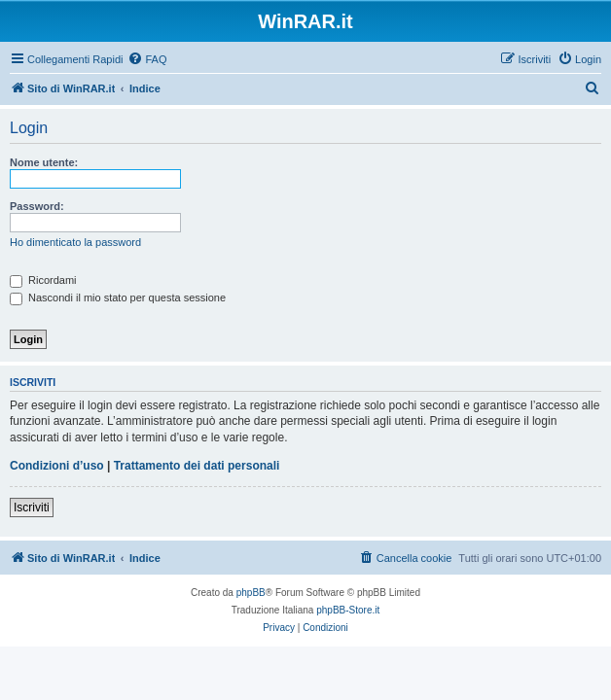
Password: (37, 206)
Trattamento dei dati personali (197, 466)
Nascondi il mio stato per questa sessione (118, 297)
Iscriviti (32, 507)
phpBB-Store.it (348, 610)
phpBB (251, 593)
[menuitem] (147, 59)
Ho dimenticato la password (75, 242)
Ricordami (43, 280)
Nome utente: (44, 162)
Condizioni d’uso (57, 466)
